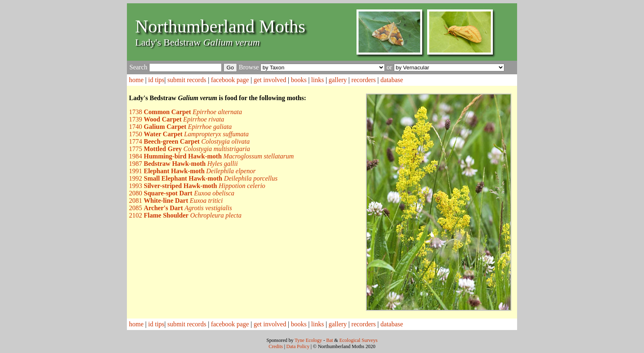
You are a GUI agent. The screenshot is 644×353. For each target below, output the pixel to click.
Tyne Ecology (308, 340)
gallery (338, 80)
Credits (276, 346)
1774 (189, 141)
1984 (211, 156)
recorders (364, 80)
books (299, 80)
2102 (185, 215)
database (392, 80)
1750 (189, 134)
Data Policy (298, 346)
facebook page (230, 80)
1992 (203, 178)
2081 (176, 201)
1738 (185, 112)
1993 (197, 186)
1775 (190, 149)
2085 (181, 208)
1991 (192, 171)
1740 (180, 127)
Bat (330, 340)
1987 (183, 164)
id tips (156, 80)
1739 (177, 119)
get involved (270, 80)
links (318, 80)
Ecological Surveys (358, 340)
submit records (187, 80)
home (136, 80)
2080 (182, 193)
